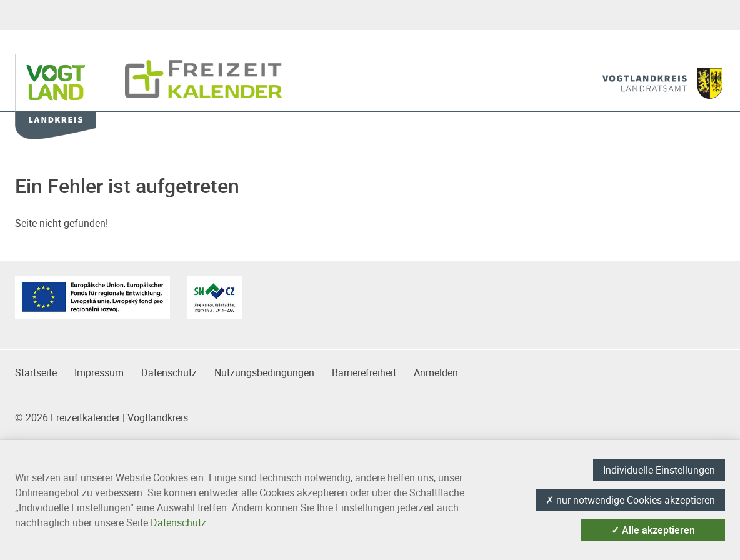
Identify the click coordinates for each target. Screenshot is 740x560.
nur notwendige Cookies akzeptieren (630, 500)
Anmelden (436, 372)
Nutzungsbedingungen (264, 372)
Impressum (99, 372)
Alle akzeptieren (653, 530)
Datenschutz (169, 372)
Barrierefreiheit (364, 372)
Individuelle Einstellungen (659, 470)
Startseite (36, 372)
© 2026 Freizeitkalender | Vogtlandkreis (102, 417)
